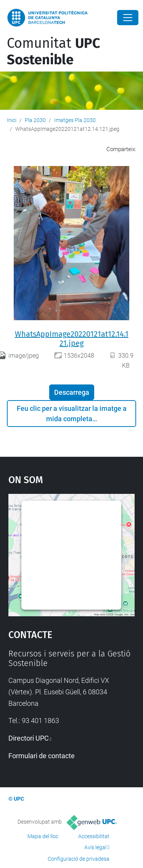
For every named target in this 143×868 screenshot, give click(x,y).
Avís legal (95, 847)
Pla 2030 (35, 120)
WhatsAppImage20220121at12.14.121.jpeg (72, 339)
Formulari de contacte (42, 756)
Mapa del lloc (43, 836)
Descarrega (72, 392)
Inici (12, 120)
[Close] (128, 18)
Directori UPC (29, 738)
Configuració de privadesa (79, 859)
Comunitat (54, 51)
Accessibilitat (94, 836)
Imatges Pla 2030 (75, 120)
